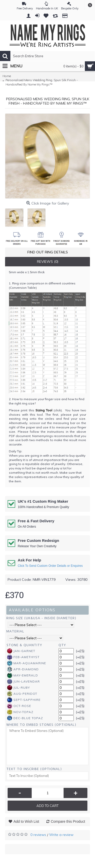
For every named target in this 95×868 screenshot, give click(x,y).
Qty (62, 645)
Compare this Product (68, 821)
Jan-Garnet (21, 651)
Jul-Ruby (18, 688)
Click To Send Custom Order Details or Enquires (50, 566)
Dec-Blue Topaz (25, 718)
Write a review (61, 835)
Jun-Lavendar (23, 682)
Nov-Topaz (20, 712)
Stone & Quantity (24, 645)
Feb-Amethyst (23, 657)
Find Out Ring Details (48, 252)
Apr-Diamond (23, 669)
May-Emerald (23, 675)
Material (15, 631)
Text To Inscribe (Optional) (34, 769)
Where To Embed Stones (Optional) (41, 725)
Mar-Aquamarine (27, 663)
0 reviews (38, 835)
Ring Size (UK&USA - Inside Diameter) (41, 618)
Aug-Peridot (22, 694)
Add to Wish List (26, 821)
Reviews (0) (48, 262)
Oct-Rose (19, 706)
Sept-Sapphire (24, 700)
